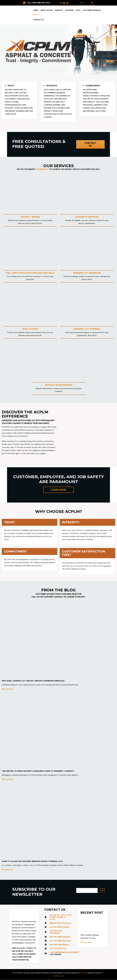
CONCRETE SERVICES (87, 217)
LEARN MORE (59, 490)
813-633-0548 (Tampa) (59, 927)
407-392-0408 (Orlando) (60, 937)
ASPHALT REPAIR (30, 217)
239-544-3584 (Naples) (59, 945)
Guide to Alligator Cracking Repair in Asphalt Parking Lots (32, 861)
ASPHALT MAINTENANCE (59, 385)
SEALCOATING (30, 329)
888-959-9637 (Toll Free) (60, 923)
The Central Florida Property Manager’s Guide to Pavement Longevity (38, 771)
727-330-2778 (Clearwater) (56, 932)
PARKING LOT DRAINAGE (87, 273)
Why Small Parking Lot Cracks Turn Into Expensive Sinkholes (33, 681)
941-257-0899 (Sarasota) (60, 941)
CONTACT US (90, 144)
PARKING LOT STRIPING (87, 329)
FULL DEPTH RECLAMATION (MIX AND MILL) (30, 273)
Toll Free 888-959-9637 (37, 3)
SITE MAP (83, 973)
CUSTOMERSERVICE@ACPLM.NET (65, 952)
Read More (8, 689)
